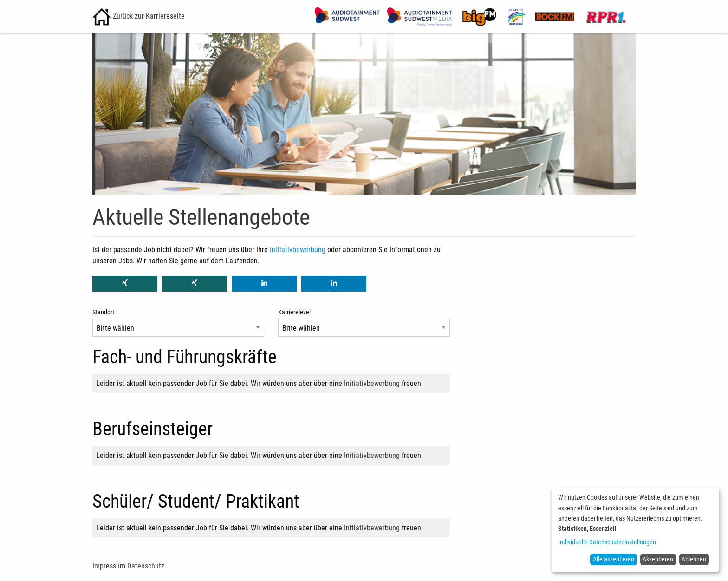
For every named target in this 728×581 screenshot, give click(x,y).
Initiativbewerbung (298, 250)
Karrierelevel (294, 312)
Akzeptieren (658, 559)
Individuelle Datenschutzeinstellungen (607, 542)
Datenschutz (146, 566)
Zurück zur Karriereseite (139, 16)
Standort (103, 312)
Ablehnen (694, 559)
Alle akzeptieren (614, 559)
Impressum (109, 566)
